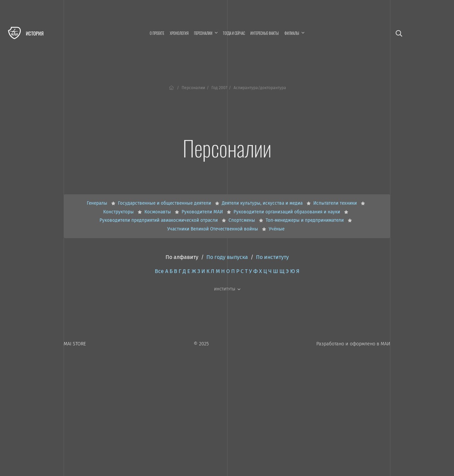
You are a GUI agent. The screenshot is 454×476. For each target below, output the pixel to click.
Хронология (179, 33)
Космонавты (158, 212)
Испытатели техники (336, 203)
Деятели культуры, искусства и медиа (263, 203)
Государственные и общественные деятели (165, 203)
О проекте (157, 33)
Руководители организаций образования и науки (287, 212)
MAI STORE (75, 344)
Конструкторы (119, 212)
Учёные (277, 229)
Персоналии (193, 88)
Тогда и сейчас (234, 33)
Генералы (98, 203)
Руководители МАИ (203, 212)
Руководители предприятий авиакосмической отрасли (159, 220)
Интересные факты (265, 33)
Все (159, 271)
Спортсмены (242, 220)
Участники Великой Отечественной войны (213, 229)
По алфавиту (182, 257)
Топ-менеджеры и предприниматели (305, 220)
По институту (272, 257)
